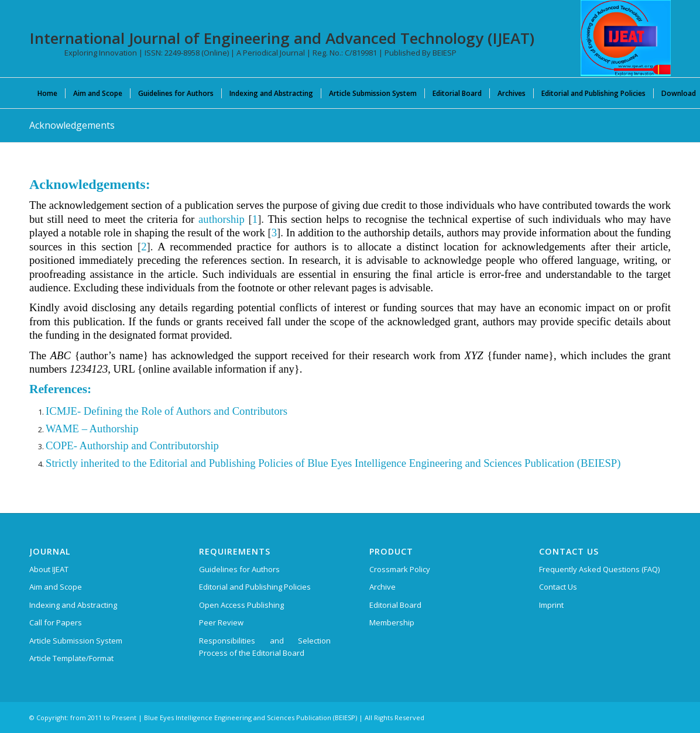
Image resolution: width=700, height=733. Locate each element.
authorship (222, 219)
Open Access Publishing (241, 605)
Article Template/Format (71, 658)
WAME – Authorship (92, 429)
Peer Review (221, 622)
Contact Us (558, 587)
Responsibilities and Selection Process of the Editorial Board (265, 647)
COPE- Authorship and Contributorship (132, 445)
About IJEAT (49, 569)
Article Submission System (76, 641)
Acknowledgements (72, 125)
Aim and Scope (56, 587)
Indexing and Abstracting (73, 605)
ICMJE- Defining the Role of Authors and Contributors (167, 411)
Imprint (551, 605)
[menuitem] (47, 93)
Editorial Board (395, 605)
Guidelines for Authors (239, 569)
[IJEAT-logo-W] (626, 38)
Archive (382, 587)
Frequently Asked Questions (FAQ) (599, 569)
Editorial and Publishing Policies (255, 587)
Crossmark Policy (400, 569)
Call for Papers (56, 622)
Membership (392, 622)
